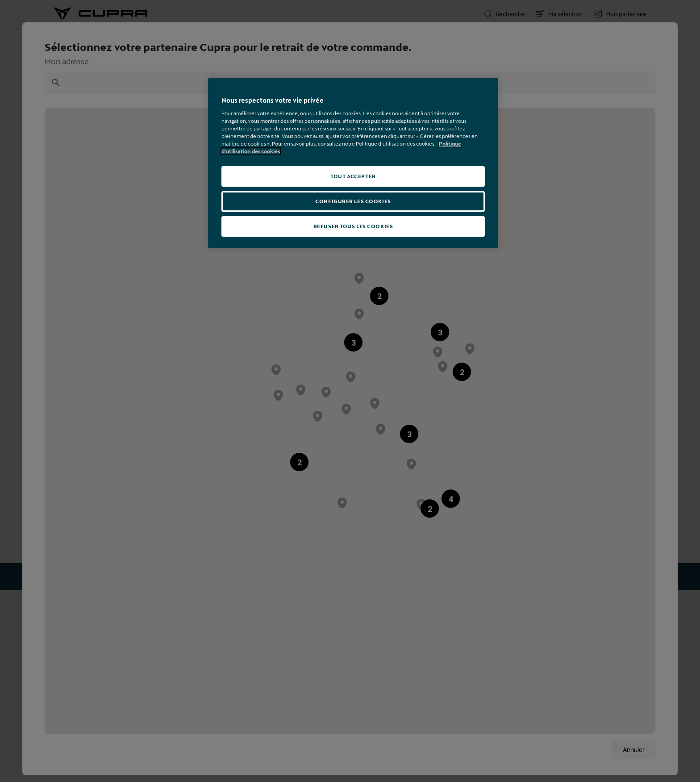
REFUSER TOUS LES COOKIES (353, 226)
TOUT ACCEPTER (353, 176)
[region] (353, 163)
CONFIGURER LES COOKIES (353, 201)
